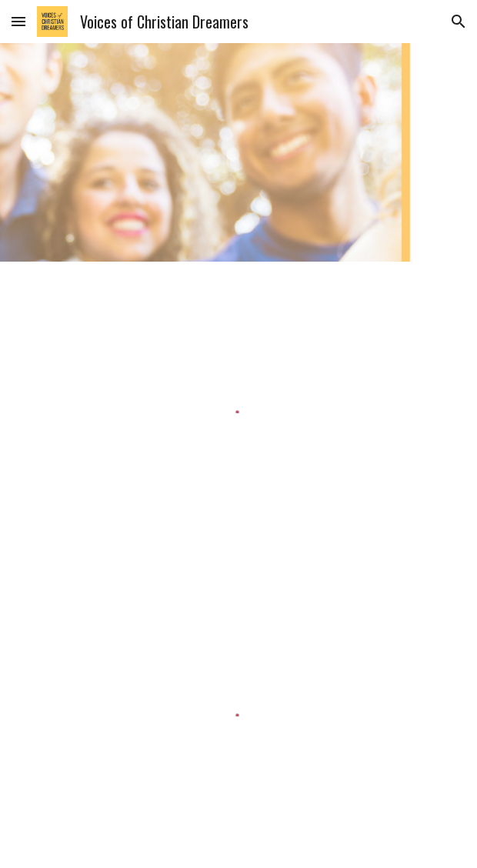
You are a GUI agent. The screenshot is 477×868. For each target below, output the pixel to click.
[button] (18, 21)
